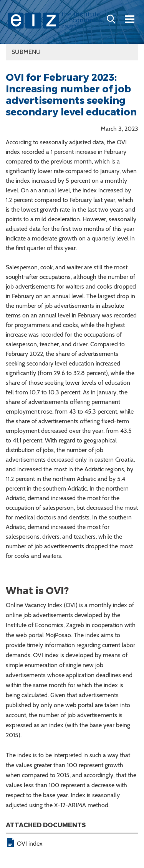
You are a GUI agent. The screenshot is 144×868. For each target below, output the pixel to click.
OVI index (30, 844)
